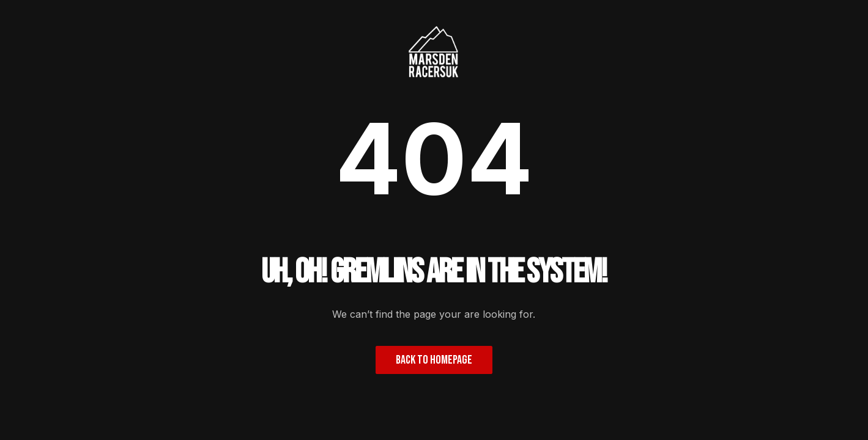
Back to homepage (434, 360)
